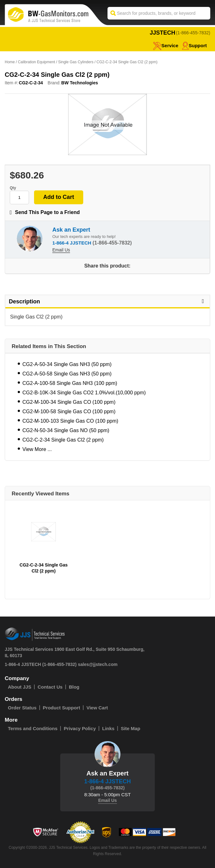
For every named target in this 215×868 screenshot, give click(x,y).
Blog (74, 687)
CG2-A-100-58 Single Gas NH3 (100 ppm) (70, 383)
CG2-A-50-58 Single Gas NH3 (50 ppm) (67, 374)
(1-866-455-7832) (193, 33)
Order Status (22, 708)
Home (10, 62)
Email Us (61, 250)
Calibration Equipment (37, 62)
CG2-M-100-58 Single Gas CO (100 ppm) (69, 411)
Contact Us (50, 687)
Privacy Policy (80, 728)
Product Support (61, 708)
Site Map (131, 728)
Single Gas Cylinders (76, 62)
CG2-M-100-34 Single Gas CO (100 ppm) (69, 402)
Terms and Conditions (33, 728)
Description (107, 302)
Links (108, 728)
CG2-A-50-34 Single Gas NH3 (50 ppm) (67, 364)
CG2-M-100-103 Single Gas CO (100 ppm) (70, 421)
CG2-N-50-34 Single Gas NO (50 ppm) (66, 430)
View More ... (37, 449)
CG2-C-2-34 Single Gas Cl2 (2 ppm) (63, 440)
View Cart (97, 708)
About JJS (20, 687)
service (166, 45)
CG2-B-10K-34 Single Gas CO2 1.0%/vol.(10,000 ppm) (84, 393)
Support (195, 45)
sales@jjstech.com (98, 664)
